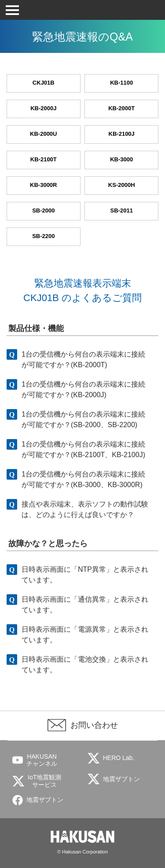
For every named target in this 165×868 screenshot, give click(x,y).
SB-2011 (122, 210)
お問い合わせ (94, 725)
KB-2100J (122, 134)
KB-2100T (44, 159)
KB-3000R (43, 185)
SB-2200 (43, 236)
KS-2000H (122, 185)
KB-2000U (43, 134)
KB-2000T (121, 108)
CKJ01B (44, 83)
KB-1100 (121, 83)
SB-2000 (43, 210)
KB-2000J (43, 108)
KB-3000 (121, 159)
